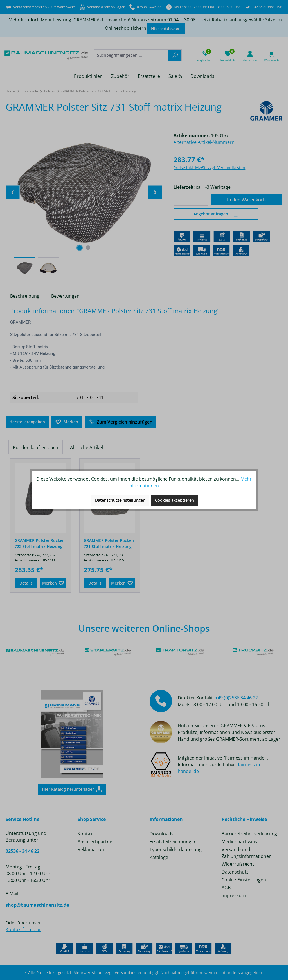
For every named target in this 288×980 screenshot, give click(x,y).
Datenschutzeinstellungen (120, 500)
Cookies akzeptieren (175, 500)
